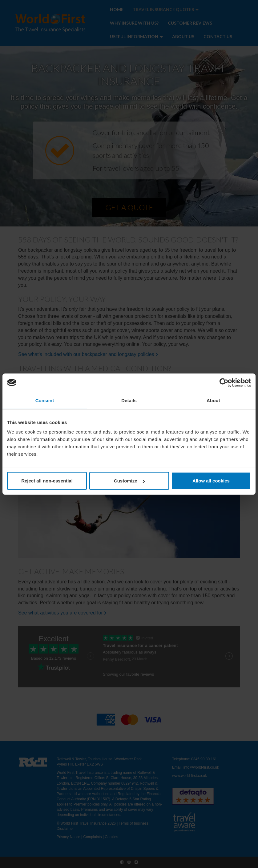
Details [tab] (129, 400)
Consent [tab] (45, 400)
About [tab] (213, 400)
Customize (129, 481)
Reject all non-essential (47, 481)
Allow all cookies (211, 481)
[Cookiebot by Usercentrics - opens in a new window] (224, 382)
